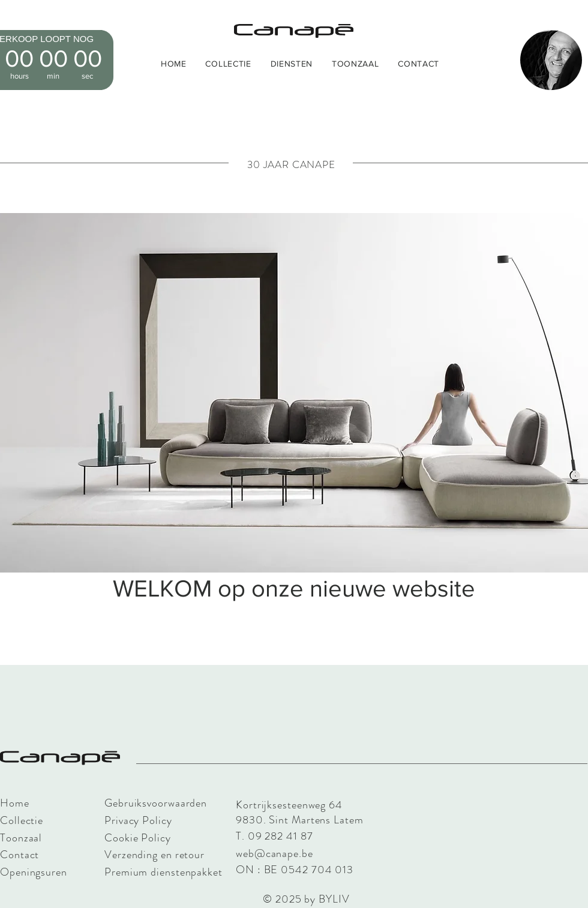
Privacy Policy (138, 820)
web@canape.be (274, 853)
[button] (229, 64)
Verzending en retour (154, 855)
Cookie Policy (138, 838)
